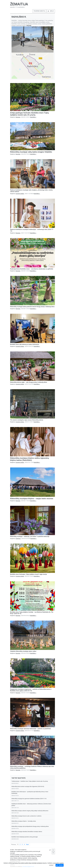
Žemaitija (19, 4)
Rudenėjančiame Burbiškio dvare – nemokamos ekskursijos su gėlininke (32, 269)
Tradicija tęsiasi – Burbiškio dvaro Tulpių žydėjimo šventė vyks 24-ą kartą (30, 781)
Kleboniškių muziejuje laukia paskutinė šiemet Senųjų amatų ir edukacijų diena (32, 307)
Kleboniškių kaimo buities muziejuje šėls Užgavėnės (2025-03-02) (28, 786)
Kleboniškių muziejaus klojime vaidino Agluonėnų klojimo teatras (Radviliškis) (30, 459)
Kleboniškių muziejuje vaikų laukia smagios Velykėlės (31, 152)
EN (53, 853)
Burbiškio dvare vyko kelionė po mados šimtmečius (25, 344)
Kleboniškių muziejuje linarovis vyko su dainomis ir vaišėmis (26, 816)
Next (27, 844)
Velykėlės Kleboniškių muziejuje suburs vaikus (23, 651)
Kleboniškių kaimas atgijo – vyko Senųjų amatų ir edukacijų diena (29, 382)
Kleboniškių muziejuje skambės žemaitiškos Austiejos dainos (27, 832)
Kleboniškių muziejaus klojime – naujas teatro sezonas (32, 499)
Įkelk (51, 11)
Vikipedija (29, 26)
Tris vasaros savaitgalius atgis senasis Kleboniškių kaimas (27, 420)
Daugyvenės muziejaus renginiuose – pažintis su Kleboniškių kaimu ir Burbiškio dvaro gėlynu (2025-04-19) (31, 690)
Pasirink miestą (39, 11)
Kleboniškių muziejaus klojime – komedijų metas (24, 821)
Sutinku (60, 865)
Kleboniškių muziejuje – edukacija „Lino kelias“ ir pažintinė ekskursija (30, 537)
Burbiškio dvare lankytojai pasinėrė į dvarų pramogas (25, 837)
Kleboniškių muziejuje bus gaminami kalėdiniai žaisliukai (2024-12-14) (29, 799)
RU (53, 850)
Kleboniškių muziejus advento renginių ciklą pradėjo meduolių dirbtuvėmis (30, 811)
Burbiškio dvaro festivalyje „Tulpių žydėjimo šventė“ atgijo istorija (29, 574)
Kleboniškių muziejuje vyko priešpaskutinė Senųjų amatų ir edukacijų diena (30, 826)
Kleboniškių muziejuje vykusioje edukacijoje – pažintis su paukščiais (31, 729)
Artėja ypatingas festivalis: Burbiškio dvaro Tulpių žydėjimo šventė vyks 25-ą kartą (30, 114)
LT (50, 850)
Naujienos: (15, 117)
